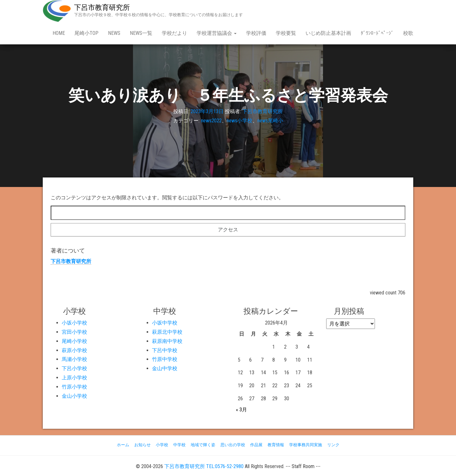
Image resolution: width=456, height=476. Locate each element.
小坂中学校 (165, 323)
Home (59, 33)
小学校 (162, 445)
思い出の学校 (233, 445)
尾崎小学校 (74, 341)
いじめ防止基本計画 (328, 33)
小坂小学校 (74, 323)
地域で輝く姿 (203, 445)
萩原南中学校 (167, 341)
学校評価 (256, 33)
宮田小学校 (74, 332)
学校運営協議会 (217, 33)
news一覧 (141, 33)
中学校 (179, 445)
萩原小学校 (74, 350)
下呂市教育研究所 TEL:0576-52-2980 (204, 466)
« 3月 (241, 410)
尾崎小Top (86, 33)
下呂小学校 (74, 368)
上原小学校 (74, 378)
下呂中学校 (165, 350)
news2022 (211, 121)
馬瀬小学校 (74, 359)
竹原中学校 (165, 359)
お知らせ (142, 445)
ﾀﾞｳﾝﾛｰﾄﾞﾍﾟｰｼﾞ (377, 33)
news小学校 (240, 121)
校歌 (408, 33)
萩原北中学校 (167, 332)
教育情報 (276, 445)
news (114, 33)
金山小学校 (74, 396)
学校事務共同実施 (306, 445)
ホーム (123, 445)
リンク (333, 445)
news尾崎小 (270, 121)
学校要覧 (286, 33)
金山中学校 (165, 368)
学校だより (174, 33)
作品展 (256, 445)
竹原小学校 (74, 387)
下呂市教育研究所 (102, 7)
